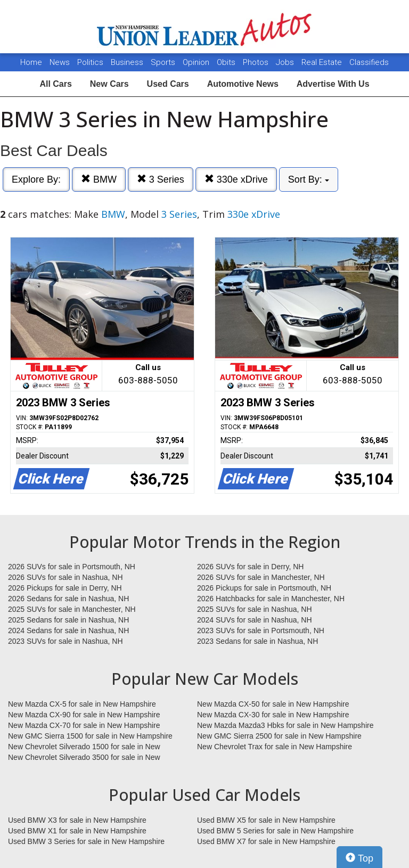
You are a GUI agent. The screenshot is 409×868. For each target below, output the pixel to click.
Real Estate (323, 62)
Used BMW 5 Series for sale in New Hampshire (275, 831)
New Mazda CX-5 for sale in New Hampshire (82, 704)
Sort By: (309, 179)
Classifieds (369, 62)
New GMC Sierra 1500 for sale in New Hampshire (90, 736)
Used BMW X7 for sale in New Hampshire (266, 841)
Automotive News (243, 84)
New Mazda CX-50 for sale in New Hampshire (273, 704)
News (60, 62)
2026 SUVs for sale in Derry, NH (250, 567)
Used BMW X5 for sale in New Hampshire (266, 820)
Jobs (286, 62)
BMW (99, 179)
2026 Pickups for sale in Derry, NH (65, 588)
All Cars (55, 84)
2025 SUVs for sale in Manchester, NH (72, 609)
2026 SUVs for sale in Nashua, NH (66, 577)
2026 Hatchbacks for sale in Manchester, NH (271, 599)
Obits (227, 62)
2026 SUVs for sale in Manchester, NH (261, 577)
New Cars (109, 84)
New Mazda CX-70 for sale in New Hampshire (84, 725)
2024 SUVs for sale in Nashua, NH (255, 620)
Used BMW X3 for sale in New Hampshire (77, 820)
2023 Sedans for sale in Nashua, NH (257, 641)
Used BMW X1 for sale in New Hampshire (77, 831)
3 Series (161, 179)
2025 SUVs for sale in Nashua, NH (255, 609)
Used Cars (168, 84)
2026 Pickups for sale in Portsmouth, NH (264, 588)
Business (128, 62)
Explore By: (36, 179)
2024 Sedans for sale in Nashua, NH (68, 630)
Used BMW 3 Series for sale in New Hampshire (86, 841)
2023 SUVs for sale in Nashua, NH (66, 641)
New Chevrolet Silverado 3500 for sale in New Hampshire (84, 758)
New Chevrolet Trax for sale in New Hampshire (275, 747)
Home (31, 62)
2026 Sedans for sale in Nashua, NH (68, 599)
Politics (90, 62)
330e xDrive (236, 179)
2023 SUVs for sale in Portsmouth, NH (261, 630)
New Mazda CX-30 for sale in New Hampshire (273, 715)
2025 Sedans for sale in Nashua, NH (68, 620)
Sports (164, 62)
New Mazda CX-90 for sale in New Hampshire (84, 715)
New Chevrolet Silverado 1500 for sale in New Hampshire (84, 747)
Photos (257, 62)
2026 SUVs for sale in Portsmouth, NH (72, 567)
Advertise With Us (333, 84)
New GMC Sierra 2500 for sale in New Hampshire (279, 736)
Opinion (197, 62)
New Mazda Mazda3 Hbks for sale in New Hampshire (285, 725)
